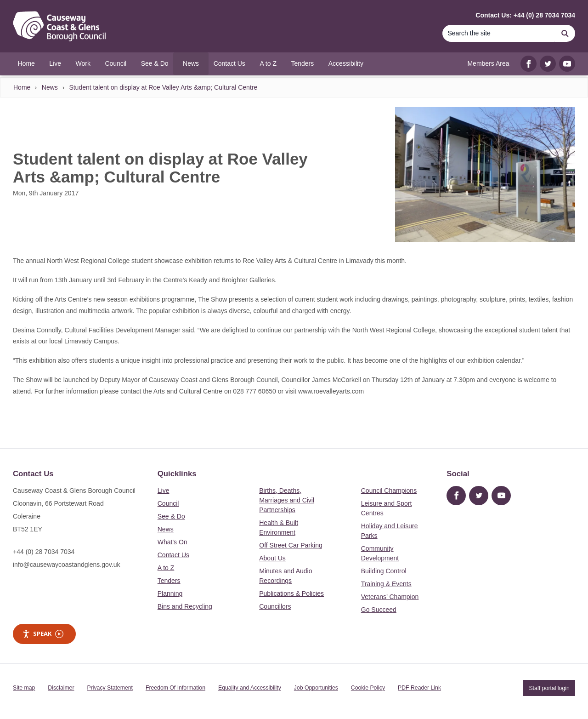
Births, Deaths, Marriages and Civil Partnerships (287, 500)
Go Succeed (379, 610)
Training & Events (386, 584)
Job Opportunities (316, 688)
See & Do (171, 516)
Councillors (275, 606)
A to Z (166, 568)
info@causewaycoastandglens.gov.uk (66, 565)
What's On (172, 542)
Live (164, 491)
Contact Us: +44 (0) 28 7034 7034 (525, 15)
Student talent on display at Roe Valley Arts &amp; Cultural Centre (163, 87)
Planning (170, 593)
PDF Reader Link (419, 688)
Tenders (169, 581)
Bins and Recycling (185, 606)
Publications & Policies (291, 593)
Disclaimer (61, 688)
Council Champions (389, 491)
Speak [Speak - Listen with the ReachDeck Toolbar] (43, 634)
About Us (272, 558)
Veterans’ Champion (390, 597)
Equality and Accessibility (250, 688)
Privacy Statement (110, 688)
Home (22, 87)
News (50, 87)
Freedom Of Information (175, 688)
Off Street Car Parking (291, 545)
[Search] (498, 33)
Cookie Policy (368, 688)
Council (168, 503)
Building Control (384, 571)
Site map (24, 688)
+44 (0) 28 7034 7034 (44, 552)
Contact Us (173, 555)
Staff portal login (549, 688)
